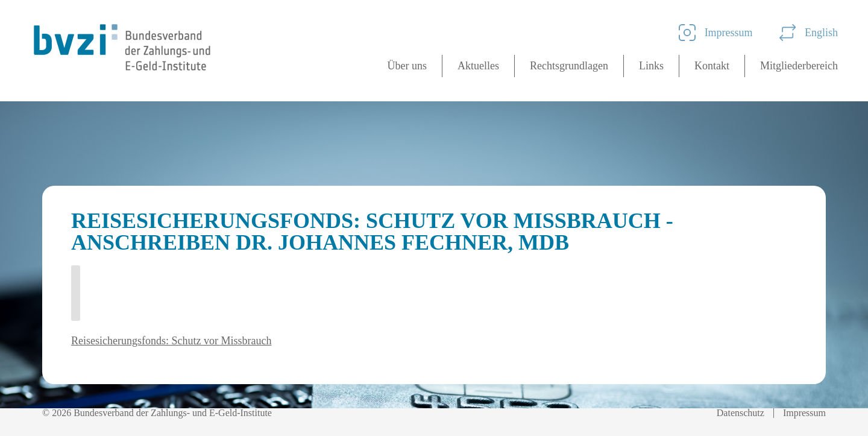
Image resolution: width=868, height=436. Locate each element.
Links (651, 66)
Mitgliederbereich (799, 66)
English (809, 33)
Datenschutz (741, 413)
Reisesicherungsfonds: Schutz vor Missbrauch (171, 341)
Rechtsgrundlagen (569, 66)
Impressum (716, 33)
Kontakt (712, 66)
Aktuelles (478, 66)
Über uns (407, 66)
